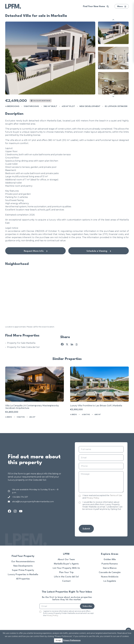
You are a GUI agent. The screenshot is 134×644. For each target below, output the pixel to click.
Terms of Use (116, 495)
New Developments (23, 566)
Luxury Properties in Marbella (23, 575)
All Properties (23, 579)
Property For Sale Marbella (21, 343)
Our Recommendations (23, 562)
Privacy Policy (93, 498)
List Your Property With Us (66, 568)
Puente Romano (110, 564)
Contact (66, 581)
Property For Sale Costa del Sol (23, 347)
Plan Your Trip (66, 572)
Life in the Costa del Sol (66, 577)
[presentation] (99, 518)
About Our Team (66, 560)
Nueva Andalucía (110, 577)
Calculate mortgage (41, 101)
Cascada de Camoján (110, 572)
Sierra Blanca (110, 568)
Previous (113, 20)
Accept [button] (58, 640)
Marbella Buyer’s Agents (66, 564)
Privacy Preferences (72, 640)
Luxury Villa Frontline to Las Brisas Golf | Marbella (96, 406)
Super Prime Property (23, 570)
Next (113, 96)
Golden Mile (110, 560)
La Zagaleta (110, 581)
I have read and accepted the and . (102, 497)
